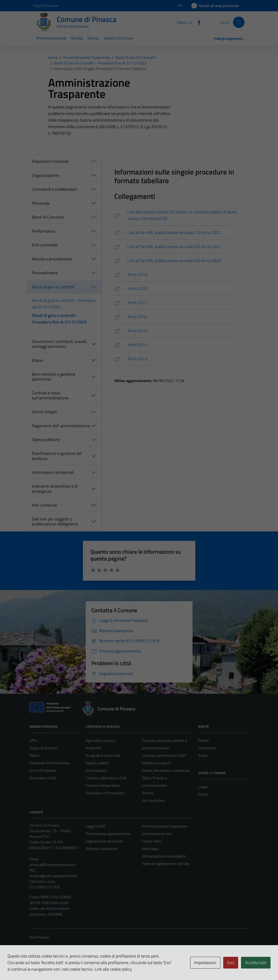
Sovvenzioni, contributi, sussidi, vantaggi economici (60, 344)
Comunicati (207, 748)
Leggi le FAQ (95, 826)
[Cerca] (239, 22)
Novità (77, 38)
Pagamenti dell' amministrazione (61, 426)
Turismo (148, 793)
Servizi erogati (44, 412)
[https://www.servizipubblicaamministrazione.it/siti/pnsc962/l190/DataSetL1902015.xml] (176, 331)
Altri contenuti (44, 505)
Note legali (150, 849)
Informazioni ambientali (53, 472)
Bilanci (38, 360)
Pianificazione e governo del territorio (57, 456)
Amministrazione (51, 38)
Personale (41, 203)
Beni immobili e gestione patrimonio (54, 377)
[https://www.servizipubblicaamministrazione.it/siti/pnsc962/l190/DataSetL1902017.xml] (176, 303)
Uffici (33, 740)
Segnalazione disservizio (104, 841)
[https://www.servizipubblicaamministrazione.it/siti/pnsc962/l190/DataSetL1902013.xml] (176, 359)
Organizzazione (45, 175)
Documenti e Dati (43, 778)
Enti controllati (45, 245)
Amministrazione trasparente (165, 826)
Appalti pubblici (97, 763)
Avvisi (203, 755)
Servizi (93, 38)
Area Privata (39, 937)
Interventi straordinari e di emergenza (55, 489)
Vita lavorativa (153, 800)
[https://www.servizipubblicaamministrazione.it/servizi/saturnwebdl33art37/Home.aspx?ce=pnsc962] (176, 215)
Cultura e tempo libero (103, 785)
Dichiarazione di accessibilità (164, 856)
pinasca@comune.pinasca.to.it (53, 865)
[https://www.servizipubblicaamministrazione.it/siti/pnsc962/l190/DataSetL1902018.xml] (176, 289)
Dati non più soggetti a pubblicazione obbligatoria (55, 522)
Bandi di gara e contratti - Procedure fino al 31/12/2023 (60, 319)
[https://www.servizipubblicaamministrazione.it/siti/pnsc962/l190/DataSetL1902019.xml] (176, 275)
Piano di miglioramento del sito (166, 864)
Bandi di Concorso (48, 217)
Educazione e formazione (105, 793)
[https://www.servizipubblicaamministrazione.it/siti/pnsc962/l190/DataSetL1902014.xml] (176, 345)
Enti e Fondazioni (43, 770)
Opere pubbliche (46, 440)
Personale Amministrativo (50, 763)
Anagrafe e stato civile (103, 755)
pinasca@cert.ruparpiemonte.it (53, 876)
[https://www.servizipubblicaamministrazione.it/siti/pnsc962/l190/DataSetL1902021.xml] (176, 247)
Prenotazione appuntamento (108, 834)
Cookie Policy (152, 841)
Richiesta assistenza (102, 849)
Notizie (204, 740)
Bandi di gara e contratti (53, 287)
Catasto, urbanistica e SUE (106, 778)
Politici (35, 755)
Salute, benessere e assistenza (166, 770)
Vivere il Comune (119, 38)
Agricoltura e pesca (100, 740)
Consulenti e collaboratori (54, 189)
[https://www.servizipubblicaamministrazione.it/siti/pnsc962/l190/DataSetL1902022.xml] (176, 233)
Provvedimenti (45, 273)
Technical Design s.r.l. (61, 966)
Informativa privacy (157, 834)
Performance (43, 231)
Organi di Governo (43, 748)
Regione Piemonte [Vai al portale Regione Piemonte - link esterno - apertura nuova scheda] (46, 6)
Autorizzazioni (96, 770)
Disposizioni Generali (50, 161)
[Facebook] (197, 22)
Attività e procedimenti (52, 259)
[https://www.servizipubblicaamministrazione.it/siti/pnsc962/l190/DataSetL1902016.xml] (176, 317)
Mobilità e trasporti (157, 763)
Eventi (203, 794)
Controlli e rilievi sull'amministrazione (50, 395)
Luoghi (203, 787)
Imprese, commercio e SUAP (164, 755)
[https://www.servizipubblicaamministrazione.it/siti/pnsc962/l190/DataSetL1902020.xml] (176, 261)
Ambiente (93, 748)
